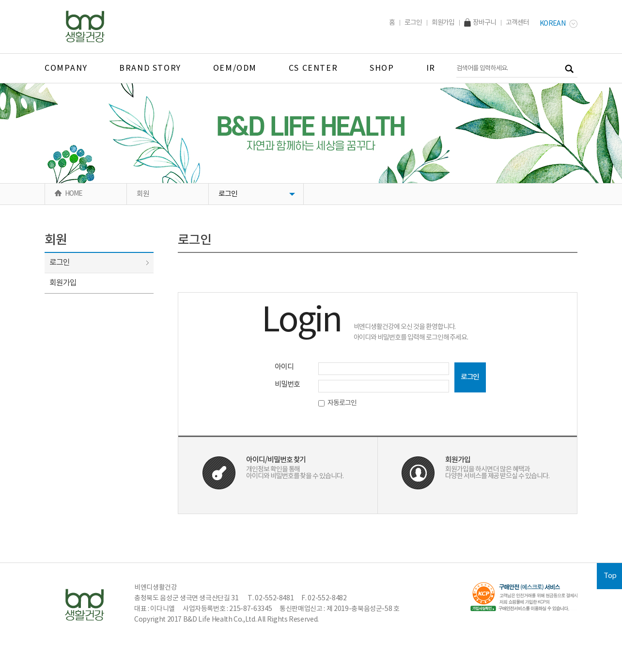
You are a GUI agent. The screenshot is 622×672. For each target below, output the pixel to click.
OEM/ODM (235, 68)
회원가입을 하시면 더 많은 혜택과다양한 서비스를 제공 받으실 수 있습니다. (497, 473)
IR (431, 68)
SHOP (382, 68)
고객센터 (517, 23)
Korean (559, 24)
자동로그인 (338, 403)
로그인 (413, 23)
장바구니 (480, 23)
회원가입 (443, 23)
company (66, 68)
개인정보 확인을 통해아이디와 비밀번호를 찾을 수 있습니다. (295, 473)
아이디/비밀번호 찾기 (276, 460)
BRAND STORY (150, 68)
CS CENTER (313, 68)
